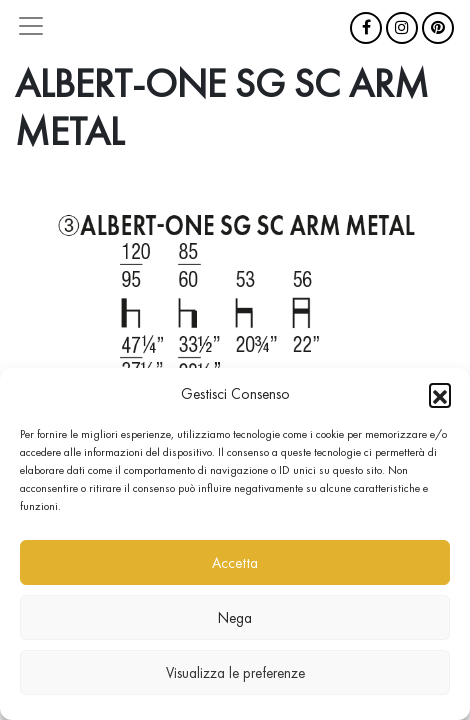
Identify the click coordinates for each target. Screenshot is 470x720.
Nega (235, 618)
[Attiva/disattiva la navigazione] (31, 26)
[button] (440, 394)
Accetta (235, 563)
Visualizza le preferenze (235, 673)
